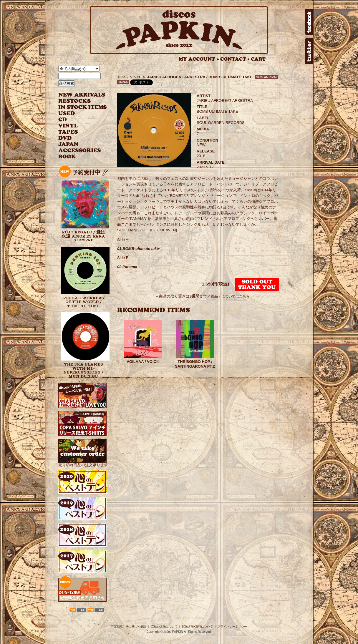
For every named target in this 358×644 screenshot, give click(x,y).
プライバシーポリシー (232, 626)
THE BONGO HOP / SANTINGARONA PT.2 (195, 364)
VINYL (69, 126)
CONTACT (235, 59)
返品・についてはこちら (230, 296)
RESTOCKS (78, 101)
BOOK (67, 157)
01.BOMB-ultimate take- (139, 249)
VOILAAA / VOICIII (143, 362)
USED (78, 113)
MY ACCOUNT (199, 59)
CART (258, 59)
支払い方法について (164, 626)
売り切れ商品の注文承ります (83, 463)
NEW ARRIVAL (82, 95)
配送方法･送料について (197, 626)
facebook (309, 22)
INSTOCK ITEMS (82, 107)
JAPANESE (78, 144)
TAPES (68, 132)
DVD (65, 138)
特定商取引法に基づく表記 (129, 626)
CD (63, 120)
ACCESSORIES (80, 151)
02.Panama (127, 267)
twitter (309, 51)
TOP (121, 77)
